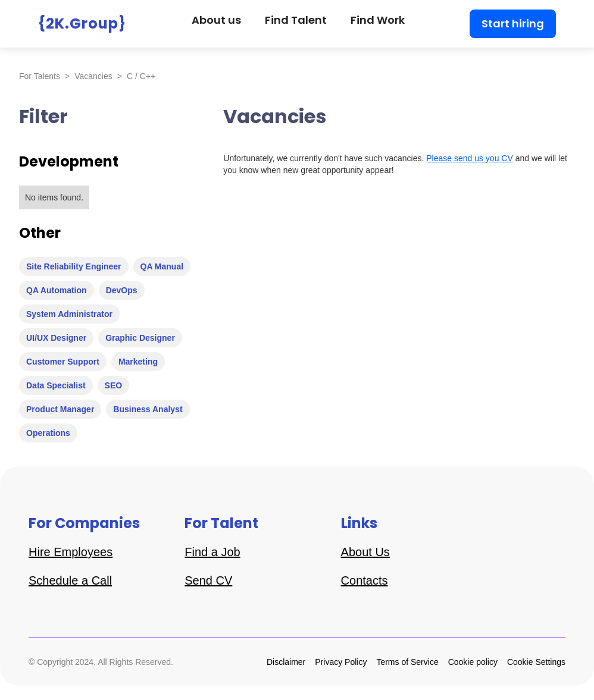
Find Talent (296, 20)
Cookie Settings (536, 662)
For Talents (40, 76)
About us (216, 20)
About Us (365, 552)
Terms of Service (407, 662)
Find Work (378, 20)
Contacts (365, 580)
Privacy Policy (341, 662)
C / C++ (141, 76)
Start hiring (513, 23)
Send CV (208, 580)
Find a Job (212, 552)
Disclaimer (286, 662)
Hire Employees (71, 552)
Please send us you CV (470, 158)
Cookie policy (473, 662)
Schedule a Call (70, 580)
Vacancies (93, 76)
